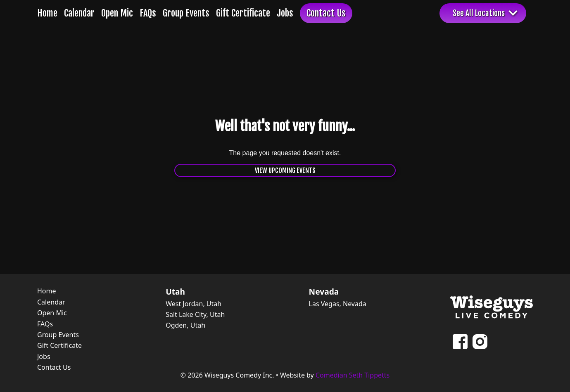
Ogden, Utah (185, 325)
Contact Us (326, 13)
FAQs (148, 13)
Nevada (324, 292)
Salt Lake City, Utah (195, 314)
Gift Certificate (243, 13)
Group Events (186, 13)
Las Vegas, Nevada (338, 304)
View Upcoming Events (285, 170)
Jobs (285, 13)
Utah (175, 292)
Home (47, 13)
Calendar (79, 13)
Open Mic (117, 13)
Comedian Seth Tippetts (353, 375)
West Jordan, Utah (194, 304)
